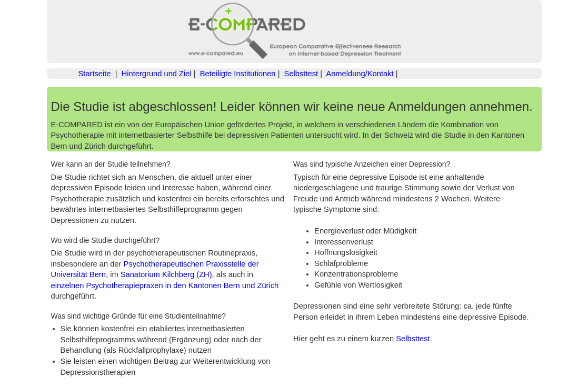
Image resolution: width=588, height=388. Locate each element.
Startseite (95, 74)
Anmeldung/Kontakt (360, 74)
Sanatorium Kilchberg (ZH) (166, 274)
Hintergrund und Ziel (157, 74)
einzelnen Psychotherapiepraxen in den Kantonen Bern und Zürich (165, 285)
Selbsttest (301, 74)
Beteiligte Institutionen (238, 74)
